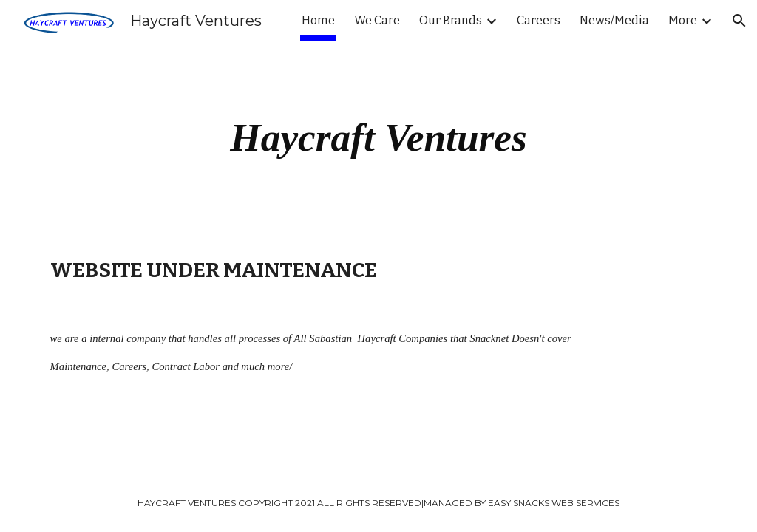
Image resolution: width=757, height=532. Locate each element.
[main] (379, 137)
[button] (739, 21)
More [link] (683, 20)
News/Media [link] (614, 20)
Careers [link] (539, 20)
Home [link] (318, 20)
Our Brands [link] (451, 20)
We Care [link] (377, 20)
